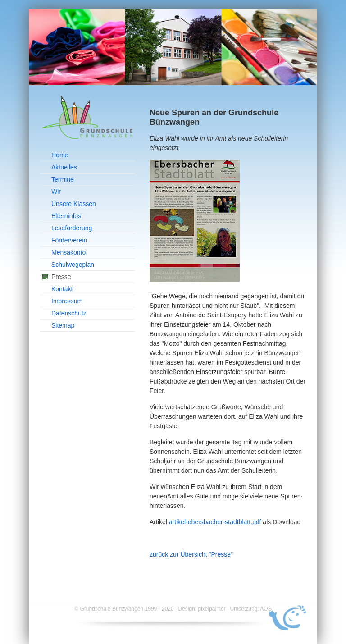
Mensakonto (68, 252)
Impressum (67, 301)
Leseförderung (72, 228)
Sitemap (63, 325)
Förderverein (69, 240)
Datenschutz (69, 313)
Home (60, 155)
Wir (56, 192)
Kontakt (62, 289)
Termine (63, 179)
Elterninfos (66, 216)
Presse (61, 277)
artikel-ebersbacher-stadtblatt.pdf (215, 522)
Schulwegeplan (73, 265)
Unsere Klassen (74, 204)
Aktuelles (64, 167)
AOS (266, 609)
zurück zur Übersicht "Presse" (191, 554)
